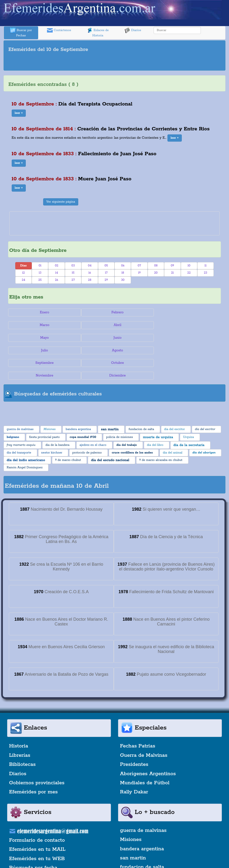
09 (172, 266)
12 (23, 273)
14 (57, 273)
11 (206, 266)
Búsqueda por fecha (33, 842)
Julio (44, 338)
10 (189, 266)
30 (123, 280)
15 (73, 273)
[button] (19, 113)
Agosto (115, 338)
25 (40, 280)
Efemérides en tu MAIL (37, 824)
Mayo (114, 325)
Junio (186, 325)
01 (40, 266)
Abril (43, 325)
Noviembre (114, 350)
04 (90, 266)
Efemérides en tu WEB (37, 833)
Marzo (185, 312)
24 (23, 280)
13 (40, 273)
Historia (19, 721)
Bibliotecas (22, 739)
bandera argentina (142, 824)
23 (206, 273)
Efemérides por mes (33, 767)
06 (123, 266)
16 (90, 273)
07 (139, 266)
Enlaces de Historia (98, 32)
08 (156, 266)
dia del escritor (138, 851)
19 (139, 273)
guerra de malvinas (143, 805)
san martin (133, 833)
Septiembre (185, 338)
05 (106, 266)
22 (189, 273)
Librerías (20, 730)
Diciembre (185, 350)
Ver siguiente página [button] (61, 202)
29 (106, 280)
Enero (44, 312)
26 (56, 280)
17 (106, 273)
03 (73, 266)
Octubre (44, 350)
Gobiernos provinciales (37, 757)
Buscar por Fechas (21, 32)
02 (57, 266)
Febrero (114, 312)
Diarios (133, 30)
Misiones (131, 814)
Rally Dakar (134, 767)
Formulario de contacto (37, 815)
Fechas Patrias (138, 721)
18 (123, 273)
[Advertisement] (114, 62)
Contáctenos (59, 30)
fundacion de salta (142, 842)
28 (90, 280)
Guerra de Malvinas (144, 730)
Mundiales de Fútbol (145, 757)
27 (73, 280)
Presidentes (134, 739)
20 (156, 273)
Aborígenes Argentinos (148, 748)
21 (172, 273)
